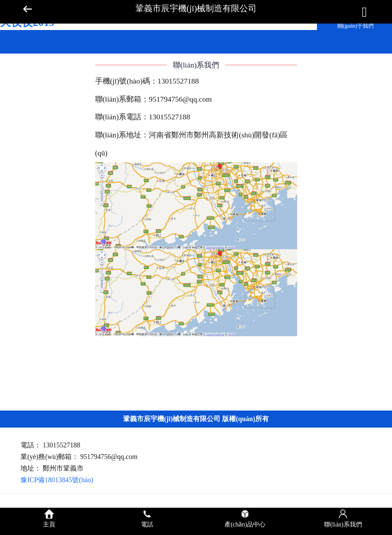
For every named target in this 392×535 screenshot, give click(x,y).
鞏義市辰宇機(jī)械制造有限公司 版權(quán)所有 (196, 419)
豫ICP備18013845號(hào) (57, 480)
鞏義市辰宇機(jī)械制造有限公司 (196, 8)
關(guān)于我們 (355, 26)
